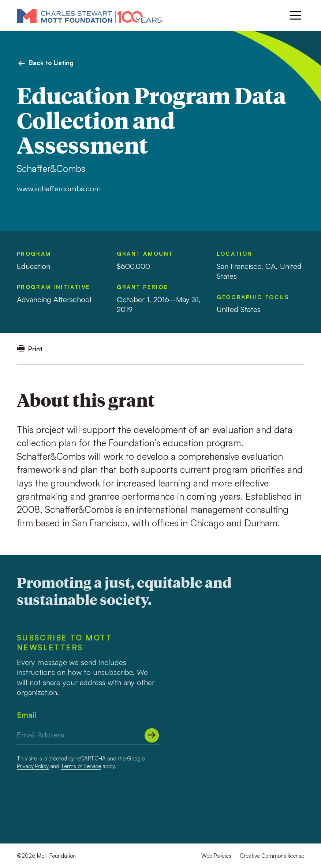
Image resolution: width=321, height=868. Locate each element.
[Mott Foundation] (89, 16)
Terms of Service (81, 766)
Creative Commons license (272, 856)
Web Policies (216, 856)
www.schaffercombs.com (59, 188)
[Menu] (295, 15)
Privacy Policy (33, 766)
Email (27, 715)
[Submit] (152, 735)
